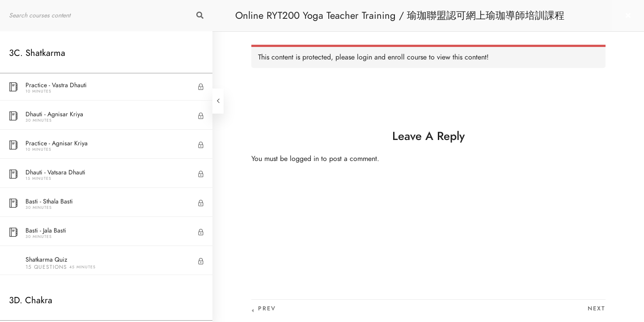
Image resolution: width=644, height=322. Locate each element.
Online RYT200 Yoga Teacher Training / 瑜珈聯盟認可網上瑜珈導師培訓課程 (400, 15)
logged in (304, 159)
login (364, 57)
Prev (267, 309)
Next (597, 309)
